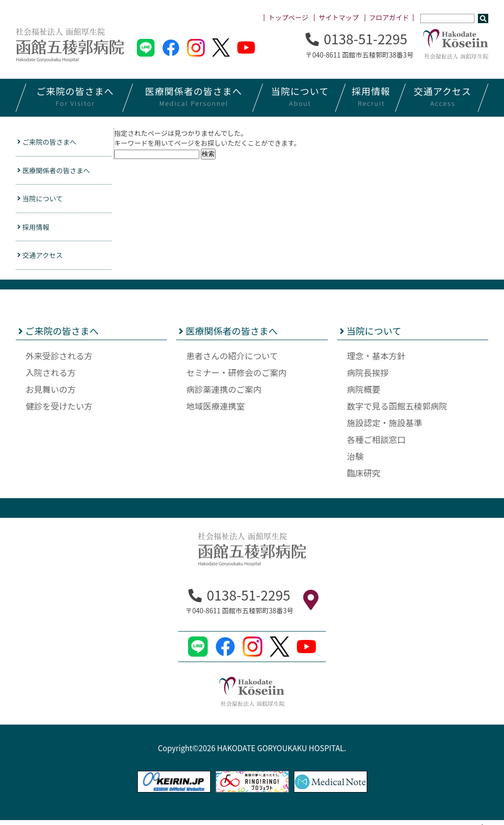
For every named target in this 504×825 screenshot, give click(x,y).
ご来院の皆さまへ (51, 142)
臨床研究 (364, 477)
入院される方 (51, 377)
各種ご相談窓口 (376, 444)
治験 (355, 460)
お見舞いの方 (51, 394)
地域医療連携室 (215, 410)
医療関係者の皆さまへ (59, 171)
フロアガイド (389, 17)
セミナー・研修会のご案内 (236, 377)
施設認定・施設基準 (385, 427)
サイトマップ (339, 17)
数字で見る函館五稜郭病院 (397, 410)
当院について (43, 201)
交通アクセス (43, 259)
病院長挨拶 (368, 377)
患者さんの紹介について (232, 360)
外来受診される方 (59, 360)
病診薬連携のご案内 (224, 394)
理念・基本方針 (376, 360)
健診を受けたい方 (59, 410)
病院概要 (364, 394)
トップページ (288, 17)
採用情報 (36, 230)
